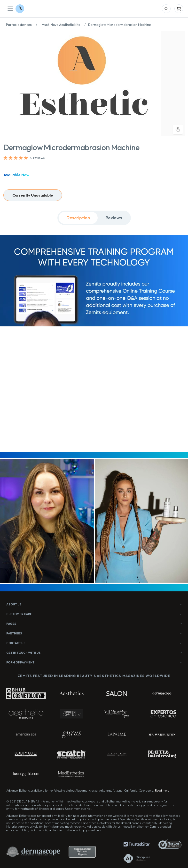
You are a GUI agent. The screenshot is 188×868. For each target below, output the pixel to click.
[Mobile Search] (166, 9)
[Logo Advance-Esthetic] (20, 9)
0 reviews (37, 158)
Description (78, 218)
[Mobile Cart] (179, 9)
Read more (162, 791)
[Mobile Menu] (10, 9)
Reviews (114, 218)
